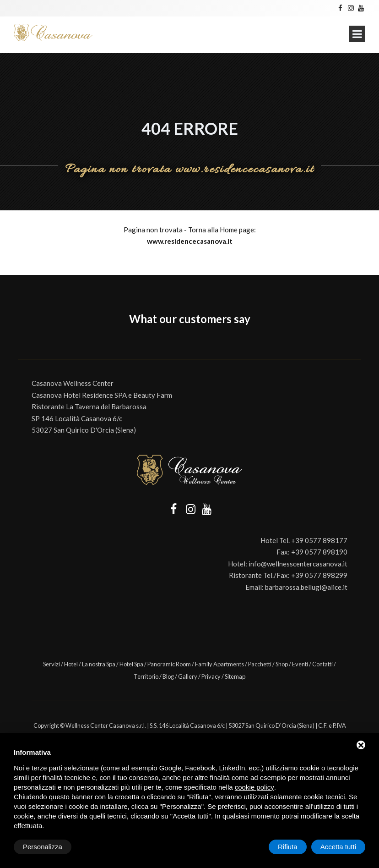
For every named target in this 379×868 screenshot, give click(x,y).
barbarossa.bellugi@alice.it (306, 587)
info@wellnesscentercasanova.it (298, 564)
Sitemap (235, 676)
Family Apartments (219, 664)
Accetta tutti (338, 847)
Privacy (211, 676)
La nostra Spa (99, 664)
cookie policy (254, 787)
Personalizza (43, 847)
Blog (168, 676)
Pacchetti (260, 664)
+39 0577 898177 (319, 540)
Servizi (51, 664)
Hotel (71, 664)
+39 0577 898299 (319, 575)
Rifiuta (288, 847)
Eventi (300, 664)
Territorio (146, 676)
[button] (18, 341)
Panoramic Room (169, 664)
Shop (282, 664)
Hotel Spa (131, 664)
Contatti (322, 664)
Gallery (188, 676)
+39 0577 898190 (319, 552)
